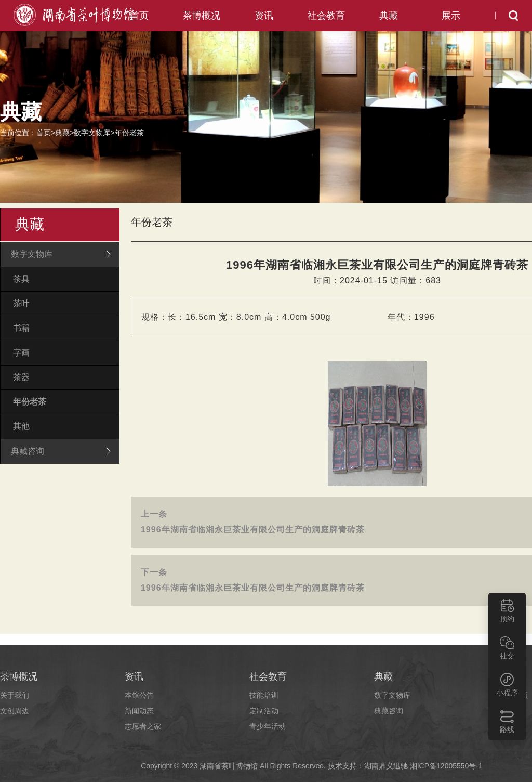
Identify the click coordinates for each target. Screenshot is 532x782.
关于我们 (15, 695)
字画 (21, 353)
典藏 (389, 16)
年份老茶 (129, 133)
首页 (139, 16)
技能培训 (264, 695)
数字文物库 (92, 133)
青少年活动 (268, 726)
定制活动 (264, 711)
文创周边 (15, 711)
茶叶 (21, 303)
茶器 (21, 377)
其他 (21, 426)
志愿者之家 (143, 726)
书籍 (21, 328)
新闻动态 (139, 711)
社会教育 (326, 16)
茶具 (21, 279)
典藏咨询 (389, 711)
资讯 (264, 16)
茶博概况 (202, 16)
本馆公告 (139, 695)
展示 (451, 16)
